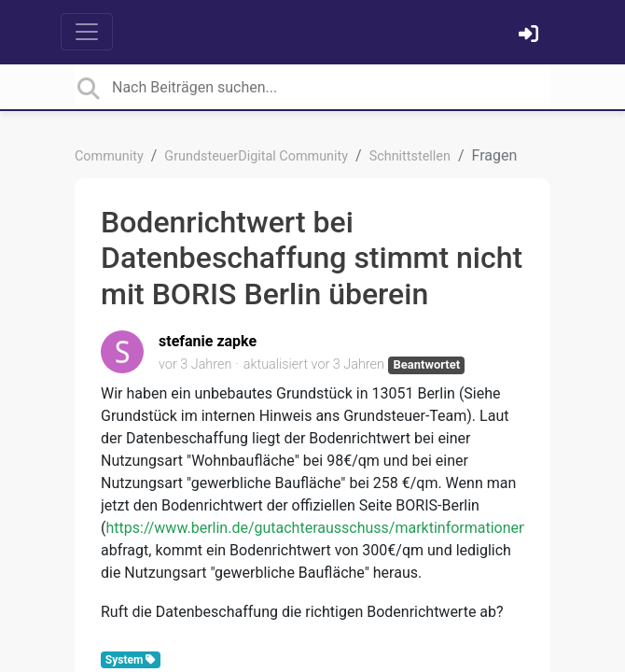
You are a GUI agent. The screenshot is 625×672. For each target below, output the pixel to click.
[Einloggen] (531, 36)
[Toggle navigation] (87, 32)
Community (109, 156)
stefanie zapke (208, 341)
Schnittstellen (410, 156)
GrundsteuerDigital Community (256, 156)
